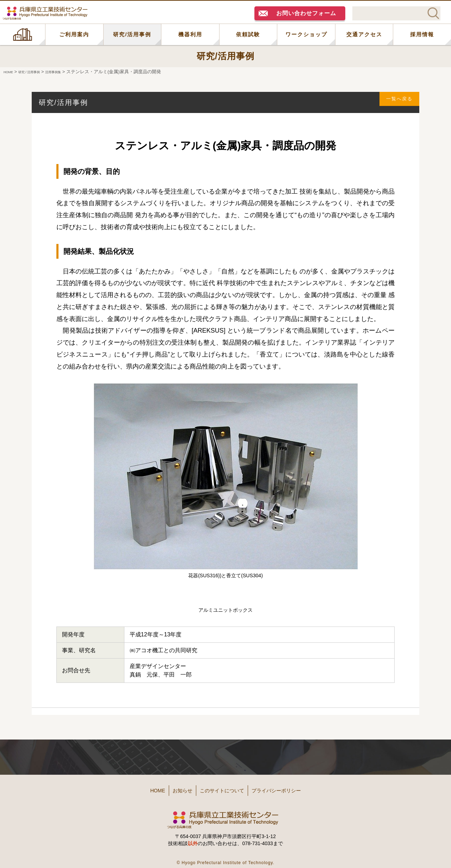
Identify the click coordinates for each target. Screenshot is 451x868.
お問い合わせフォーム (306, 13)
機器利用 (190, 34)
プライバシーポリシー (292, 788)
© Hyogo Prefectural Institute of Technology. (225, 857)
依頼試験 (248, 34)
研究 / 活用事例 (38, 72)
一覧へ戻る (395, 102)
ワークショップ (306, 34)
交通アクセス (364, 34)
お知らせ (173, 788)
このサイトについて (224, 788)
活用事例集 (71, 72)
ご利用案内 (74, 34)
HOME (23, 34)
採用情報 (422, 34)
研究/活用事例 (132, 34)
